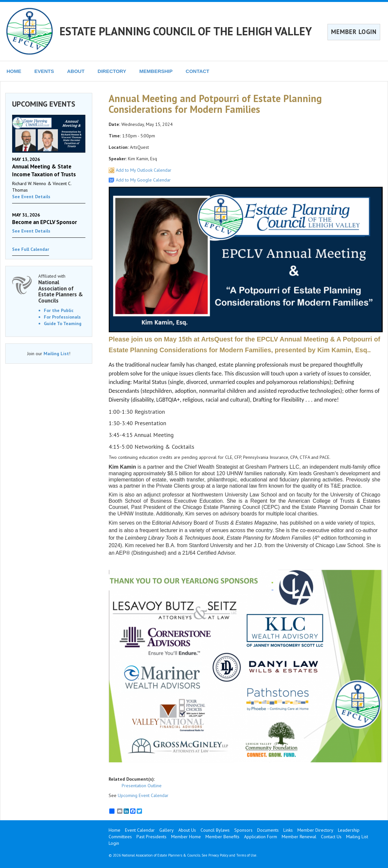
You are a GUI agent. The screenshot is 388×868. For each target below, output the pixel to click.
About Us (187, 830)
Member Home (186, 837)
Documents (268, 830)
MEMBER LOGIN (354, 32)
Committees (120, 837)
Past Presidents (151, 837)
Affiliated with (62, 288)
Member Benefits (222, 837)
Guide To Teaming (63, 323)
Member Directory (315, 830)
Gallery (167, 830)
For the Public (59, 310)
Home (115, 830)
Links (288, 830)
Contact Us (331, 837)
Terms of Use (246, 855)
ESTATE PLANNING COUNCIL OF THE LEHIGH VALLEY (186, 31)
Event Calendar (140, 830)
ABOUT (76, 71)
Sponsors (243, 830)
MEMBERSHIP (156, 71)
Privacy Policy (218, 855)
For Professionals (62, 317)
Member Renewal (299, 837)
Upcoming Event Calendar (143, 795)
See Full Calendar (31, 249)
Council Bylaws (215, 830)
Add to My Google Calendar (143, 180)
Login (114, 843)
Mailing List (56, 354)
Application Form (261, 837)
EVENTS (44, 71)
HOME (14, 71)
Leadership (349, 830)
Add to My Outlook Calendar (144, 170)
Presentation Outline (142, 786)
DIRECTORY (112, 71)
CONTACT (198, 71)
